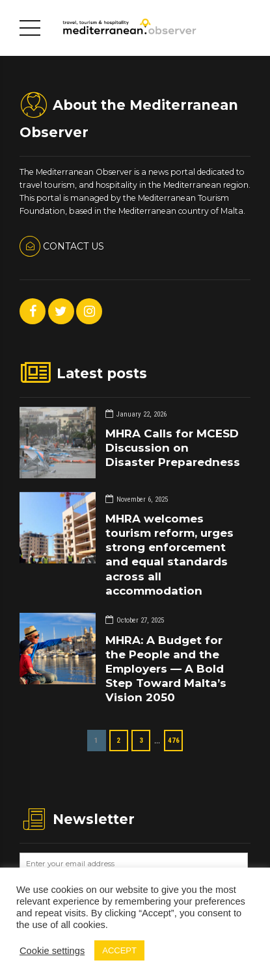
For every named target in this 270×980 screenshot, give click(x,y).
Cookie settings (52, 951)
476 (174, 740)
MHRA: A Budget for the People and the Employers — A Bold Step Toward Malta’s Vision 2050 (166, 669)
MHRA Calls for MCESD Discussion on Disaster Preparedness (173, 448)
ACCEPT (119, 950)
